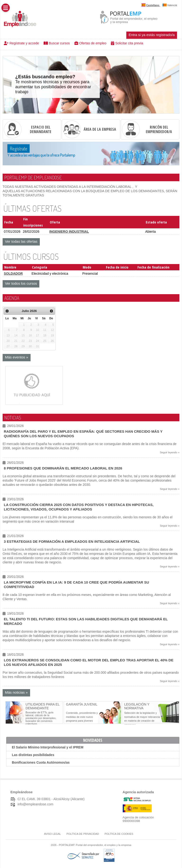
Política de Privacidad (83, 834)
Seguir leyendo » (170, 452)
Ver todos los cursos (21, 283)
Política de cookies (119, 834)
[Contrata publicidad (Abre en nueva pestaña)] (32, 403)
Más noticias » (16, 692)
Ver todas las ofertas (21, 241)
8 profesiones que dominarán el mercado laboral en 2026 (63, 468)
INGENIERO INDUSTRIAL (69, 232)
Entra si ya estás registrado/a (152, 35)
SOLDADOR (13, 274)
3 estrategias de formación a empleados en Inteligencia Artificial (72, 541)
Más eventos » (17, 357)
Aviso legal (52, 834)
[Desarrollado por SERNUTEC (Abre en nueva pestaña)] (90, 858)
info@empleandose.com (35, 804)
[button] (6, 8)
